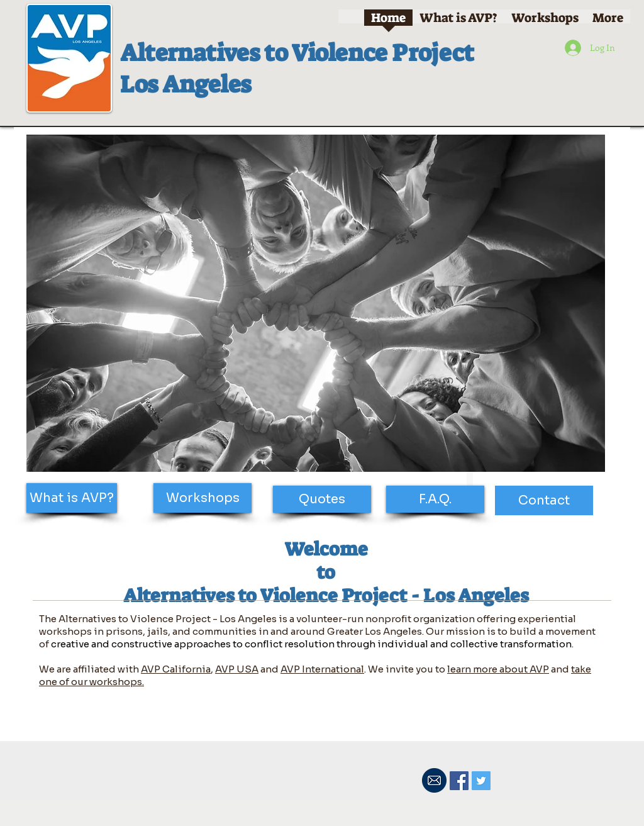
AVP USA (237, 669)
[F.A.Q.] (435, 499)
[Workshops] (203, 498)
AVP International (322, 669)
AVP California (176, 669)
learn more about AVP (498, 669)
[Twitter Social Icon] (481, 781)
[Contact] (544, 500)
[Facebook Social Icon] (459, 781)
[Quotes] (322, 499)
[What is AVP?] (72, 498)
